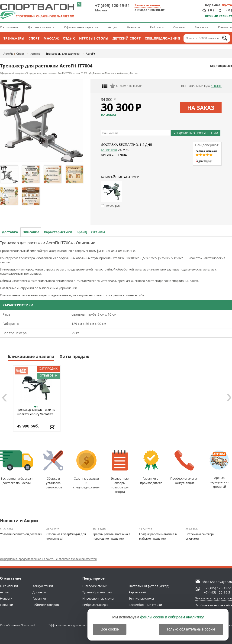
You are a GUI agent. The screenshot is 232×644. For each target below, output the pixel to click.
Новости (6, 598)
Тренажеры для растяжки (63, 54)
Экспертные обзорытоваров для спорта (120, 472)
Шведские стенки (95, 586)
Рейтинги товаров (46, 605)
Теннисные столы (141, 598)
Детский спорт (127, 38)
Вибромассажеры (95, 605)
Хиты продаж (74, 356)
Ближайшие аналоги (31, 356)
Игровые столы (94, 38)
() (211, 10)
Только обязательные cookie (191, 629)
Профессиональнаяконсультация (184, 468)
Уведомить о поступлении (196, 133)
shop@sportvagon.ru (217, 582)
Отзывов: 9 (48, 376)
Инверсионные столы (98, 598)
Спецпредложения (162, 38)
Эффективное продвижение (72, 625)
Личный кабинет (218, 16)
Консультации (43, 586)
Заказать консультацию (214, 598)
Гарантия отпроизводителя (151, 468)
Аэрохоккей (137, 592)
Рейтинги (157, 27)
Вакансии (201, 27)
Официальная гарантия (81, 27)
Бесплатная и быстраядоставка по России (17, 468)
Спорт (34, 38)
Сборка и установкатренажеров (53, 470)
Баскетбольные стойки (145, 605)
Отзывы (179, 27)
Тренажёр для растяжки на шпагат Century (36, 412)
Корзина (213, 5)
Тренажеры (14, 38)
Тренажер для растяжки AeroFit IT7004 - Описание (48, 243)
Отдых (69, 38)
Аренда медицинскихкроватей (219, 469)
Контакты (225, 27)
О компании (9, 27)
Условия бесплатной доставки (21, 534)
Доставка (10, 232)
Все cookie (110, 629)
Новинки (133, 27)
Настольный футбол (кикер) (149, 586)
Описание (31, 232)
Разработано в (17, 625)
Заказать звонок (148, 5)
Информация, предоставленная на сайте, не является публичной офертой (48, 559)
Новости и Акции (19, 521)
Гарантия (109, 150)
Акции (113, 27)
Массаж (51, 38)
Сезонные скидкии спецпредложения (86, 470)
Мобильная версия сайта (214, 605)
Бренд (82, 232)
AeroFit (8, 54)
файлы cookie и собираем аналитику (172, 617)
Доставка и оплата (41, 27)
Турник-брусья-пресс (98, 592)
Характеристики (58, 232)
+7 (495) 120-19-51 (113, 5)
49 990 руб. (113, 206)
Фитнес (35, 54)
